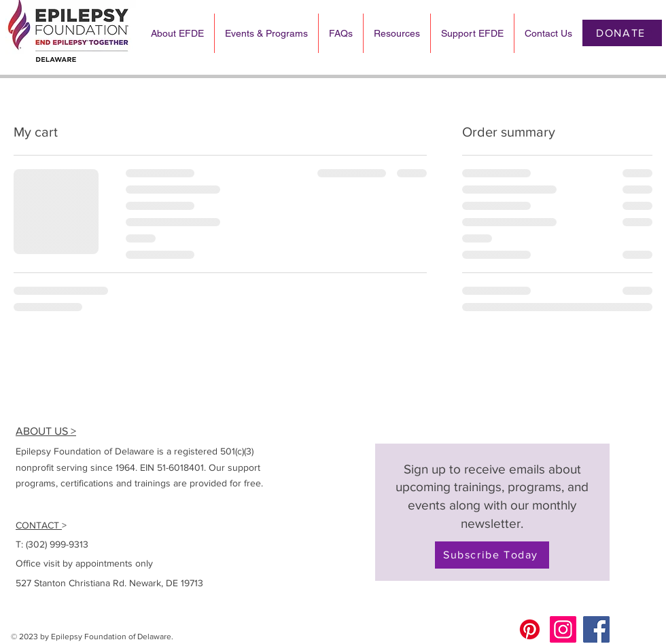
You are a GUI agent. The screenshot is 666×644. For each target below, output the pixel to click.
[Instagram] (563, 629)
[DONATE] (622, 33)
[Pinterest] (530, 629)
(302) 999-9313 (57, 544)
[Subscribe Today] (492, 555)
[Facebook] (596, 629)
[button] (648, 33)
